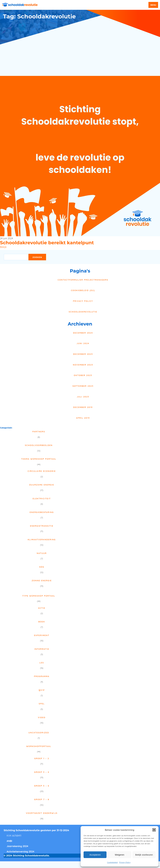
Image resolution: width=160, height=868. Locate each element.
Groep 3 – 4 (42, 772)
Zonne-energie (42, 580)
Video (42, 717)
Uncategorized (39, 733)
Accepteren (95, 855)
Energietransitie (42, 526)
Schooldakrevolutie (83, 312)
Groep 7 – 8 (42, 799)
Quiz (42, 690)
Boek (42, 622)
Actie (42, 608)
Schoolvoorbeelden (39, 445)
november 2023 (83, 365)
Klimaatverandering (42, 540)
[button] (154, 830)
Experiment (42, 635)
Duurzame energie (42, 485)
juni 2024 (83, 343)
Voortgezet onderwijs (42, 813)
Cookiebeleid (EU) (83, 290)
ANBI (9, 841)
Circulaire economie (42, 471)
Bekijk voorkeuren (144, 855)
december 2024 (83, 333)
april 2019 (83, 418)
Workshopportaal (39, 746)
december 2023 (83, 354)
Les (42, 663)
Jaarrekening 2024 (17, 846)
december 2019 (83, 407)
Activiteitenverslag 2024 (20, 852)
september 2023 (83, 386)
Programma (42, 676)
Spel (42, 704)
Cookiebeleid (112, 862)
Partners (39, 432)
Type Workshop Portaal (39, 596)
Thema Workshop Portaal (39, 459)
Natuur (42, 553)
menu (153, 5)
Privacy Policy (125, 862)
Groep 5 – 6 (42, 786)
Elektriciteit (42, 499)
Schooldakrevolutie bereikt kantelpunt (47, 243)
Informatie (42, 649)
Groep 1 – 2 (42, 758)
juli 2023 (83, 397)
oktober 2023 (83, 375)
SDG (42, 567)
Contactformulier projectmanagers (83, 280)
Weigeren (120, 855)
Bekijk (3, 247)
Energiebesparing (42, 512)
